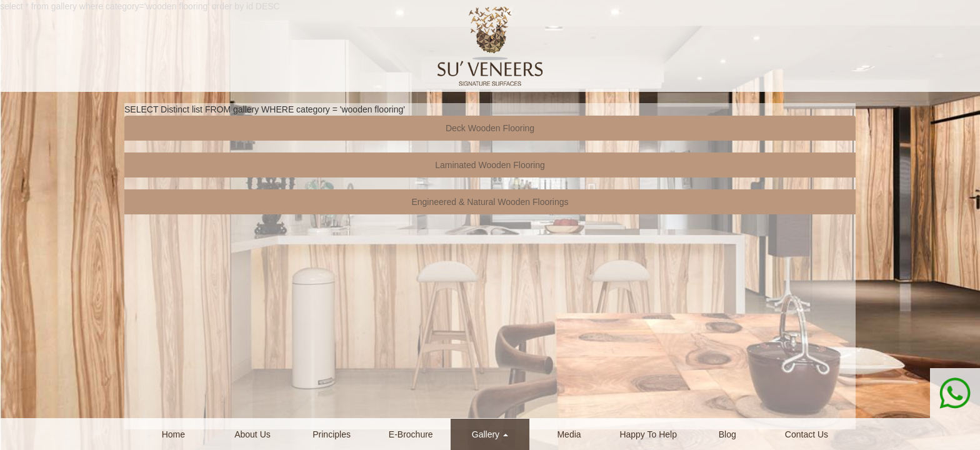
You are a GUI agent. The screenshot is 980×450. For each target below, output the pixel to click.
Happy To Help (648, 434)
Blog (727, 434)
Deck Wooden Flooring (490, 128)
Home (173, 434)
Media (569, 434)
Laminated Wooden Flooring (490, 165)
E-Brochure (411, 434)
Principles (332, 434)
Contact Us (807, 434)
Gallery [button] (490, 434)
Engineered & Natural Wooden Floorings (490, 202)
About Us (252, 434)
